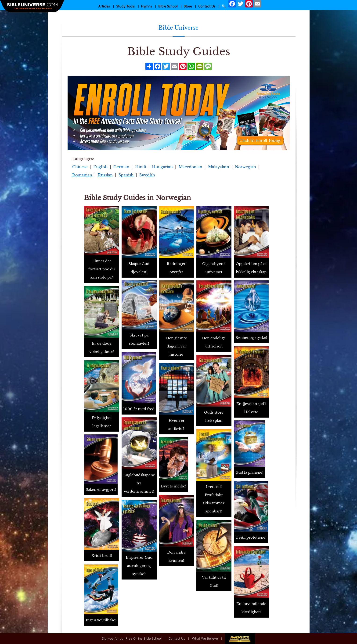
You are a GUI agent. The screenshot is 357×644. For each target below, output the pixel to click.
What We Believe (205, 638)
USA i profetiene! (251, 537)
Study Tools (125, 6)
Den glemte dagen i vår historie (177, 346)
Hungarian (162, 167)
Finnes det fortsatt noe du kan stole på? (102, 269)
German (121, 167)
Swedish (147, 175)
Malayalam (219, 167)
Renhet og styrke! (251, 338)
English (100, 167)
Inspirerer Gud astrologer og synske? (139, 566)
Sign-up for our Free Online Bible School (132, 638)
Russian (105, 175)
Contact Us (207, 6)
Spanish (126, 175)
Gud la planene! (249, 472)
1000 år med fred (139, 409)
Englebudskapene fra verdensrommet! (139, 483)
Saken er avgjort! (101, 489)
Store (188, 6)
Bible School (168, 6)
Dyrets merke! (173, 486)
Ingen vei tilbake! (101, 620)
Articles (104, 6)
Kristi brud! (102, 556)
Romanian (82, 175)
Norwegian (245, 167)
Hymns (146, 6)
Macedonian (190, 167)
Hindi (141, 167)
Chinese (80, 167)
